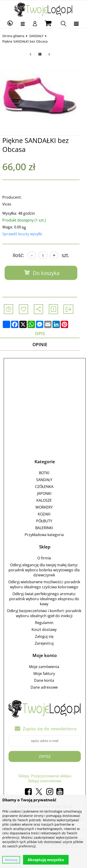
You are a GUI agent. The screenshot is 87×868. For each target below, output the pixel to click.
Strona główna (15, 36)
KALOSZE (46, 501)
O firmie (46, 558)
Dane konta (46, 681)
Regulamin (46, 623)
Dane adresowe (46, 687)
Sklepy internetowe (46, 781)
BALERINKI (46, 528)
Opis (43, 333)
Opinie (43, 345)
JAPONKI (46, 494)
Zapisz (46, 757)
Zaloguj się (46, 637)
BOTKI (46, 473)
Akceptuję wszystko (46, 860)
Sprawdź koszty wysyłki (24, 234)
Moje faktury (46, 674)
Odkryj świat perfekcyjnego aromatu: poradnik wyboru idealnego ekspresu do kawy (46, 599)
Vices (8, 204)
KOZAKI (46, 514)
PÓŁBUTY (46, 521)
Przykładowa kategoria (46, 535)
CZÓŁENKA (46, 487)
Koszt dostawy (46, 630)
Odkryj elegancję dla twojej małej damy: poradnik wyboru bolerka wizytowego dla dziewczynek (46, 570)
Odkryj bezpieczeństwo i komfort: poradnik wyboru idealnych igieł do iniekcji (46, 613)
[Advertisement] (43, 404)
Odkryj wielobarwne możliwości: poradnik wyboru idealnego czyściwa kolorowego (46, 585)
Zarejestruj (46, 643)
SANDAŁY (38, 36)
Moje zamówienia (46, 667)
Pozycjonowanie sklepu (53, 776)
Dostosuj (11, 860)
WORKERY (46, 507)
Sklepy (25, 776)
